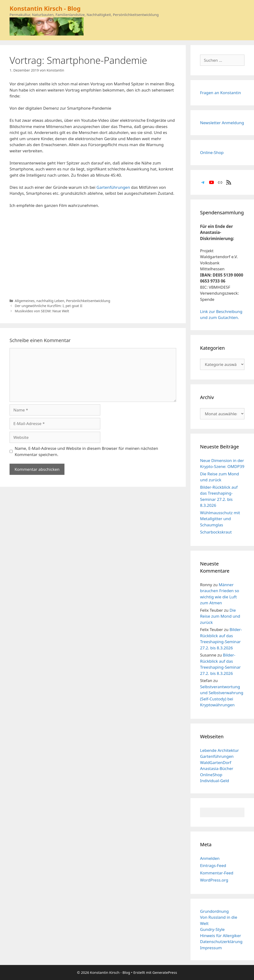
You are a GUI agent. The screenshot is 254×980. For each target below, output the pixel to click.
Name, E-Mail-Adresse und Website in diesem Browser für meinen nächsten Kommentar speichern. (87, 451)
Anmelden (210, 858)
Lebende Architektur (220, 750)
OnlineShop (211, 775)
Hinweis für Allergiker (221, 936)
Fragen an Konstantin (220, 93)
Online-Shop (212, 152)
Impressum (211, 948)
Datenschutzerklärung (221, 942)
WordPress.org (214, 880)
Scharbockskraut (216, 532)
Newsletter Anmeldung (222, 123)
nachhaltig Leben (50, 301)
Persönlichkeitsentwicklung (88, 301)
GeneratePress (165, 972)
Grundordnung (214, 911)
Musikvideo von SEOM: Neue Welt (42, 311)
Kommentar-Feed (217, 873)
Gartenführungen (113, 187)
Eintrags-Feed (213, 865)
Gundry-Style (212, 929)
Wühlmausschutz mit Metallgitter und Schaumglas (220, 519)
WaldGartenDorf (216, 762)
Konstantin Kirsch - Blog (45, 8)
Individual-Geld (214, 781)
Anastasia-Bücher (217, 768)
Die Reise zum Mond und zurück (220, 616)
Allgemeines (25, 301)
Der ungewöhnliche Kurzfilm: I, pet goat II (49, 306)
